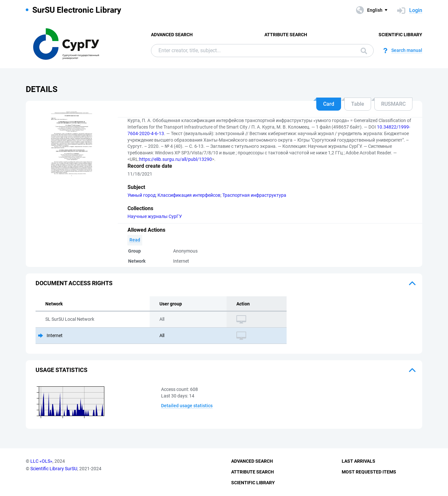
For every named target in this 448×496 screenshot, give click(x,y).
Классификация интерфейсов (189, 195)
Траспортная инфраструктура (254, 195)
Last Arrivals (358, 461)
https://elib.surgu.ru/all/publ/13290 (176, 159)
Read (135, 240)
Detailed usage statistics (187, 406)
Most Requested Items (369, 472)
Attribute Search (286, 35)
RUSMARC (393, 104)
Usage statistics (61, 370)
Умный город (142, 195)
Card (329, 104)
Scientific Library (400, 35)
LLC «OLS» (41, 461)
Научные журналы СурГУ (155, 216)
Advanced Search (172, 35)
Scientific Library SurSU (54, 469)
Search (364, 51)
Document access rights (74, 283)
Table (358, 104)
